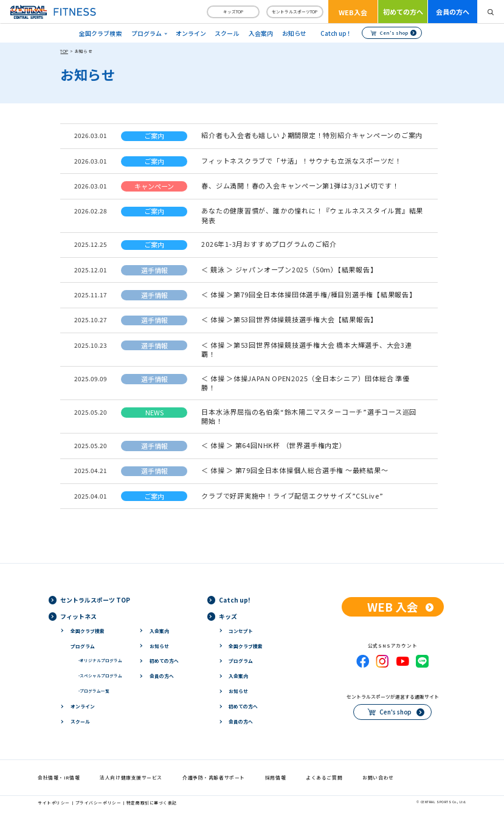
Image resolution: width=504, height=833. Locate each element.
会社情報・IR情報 (59, 777)
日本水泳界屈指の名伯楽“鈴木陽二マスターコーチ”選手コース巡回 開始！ (309, 416)
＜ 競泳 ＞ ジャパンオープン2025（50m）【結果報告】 (289, 269)
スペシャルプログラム (100, 676)
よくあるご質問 (324, 777)
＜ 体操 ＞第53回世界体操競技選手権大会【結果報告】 (289, 319)
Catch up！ (336, 33)
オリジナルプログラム (100, 660)
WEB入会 (353, 12)
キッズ (228, 616)
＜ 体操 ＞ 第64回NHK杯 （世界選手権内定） (274, 445)
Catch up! (234, 600)
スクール (227, 33)
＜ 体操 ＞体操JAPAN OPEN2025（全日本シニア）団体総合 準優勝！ (306, 383)
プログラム (83, 646)
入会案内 (261, 33)
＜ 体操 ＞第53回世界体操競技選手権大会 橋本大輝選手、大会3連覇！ (307, 349)
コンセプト (241, 631)
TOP (64, 51)
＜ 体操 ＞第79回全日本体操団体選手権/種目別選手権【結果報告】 (309, 294)
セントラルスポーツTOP (295, 12)
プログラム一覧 (94, 691)
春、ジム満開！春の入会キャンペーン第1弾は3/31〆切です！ (300, 185)
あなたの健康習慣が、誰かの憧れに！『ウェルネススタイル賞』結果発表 (312, 215)
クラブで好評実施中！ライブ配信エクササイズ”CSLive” (292, 496)
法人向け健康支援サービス (131, 777)
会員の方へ (453, 12)
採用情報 (275, 777)
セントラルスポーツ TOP (95, 600)
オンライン (191, 33)
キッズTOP (233, 12)
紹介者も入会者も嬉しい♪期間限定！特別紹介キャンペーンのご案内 (312, 135)
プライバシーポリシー (98, 803)
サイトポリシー (54, 803)
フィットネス (78, 616)
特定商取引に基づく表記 (152, 803)
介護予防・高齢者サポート (214, 777)
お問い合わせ (378, 777)
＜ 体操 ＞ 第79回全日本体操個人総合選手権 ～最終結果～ (295, 470)
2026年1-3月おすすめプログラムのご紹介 (269, 244)
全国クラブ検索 (100, 33)
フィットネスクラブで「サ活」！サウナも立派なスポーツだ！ (302, 161)
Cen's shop (394, 33)
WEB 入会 (393, 607)
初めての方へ (403, 12)
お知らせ (294, 33)
